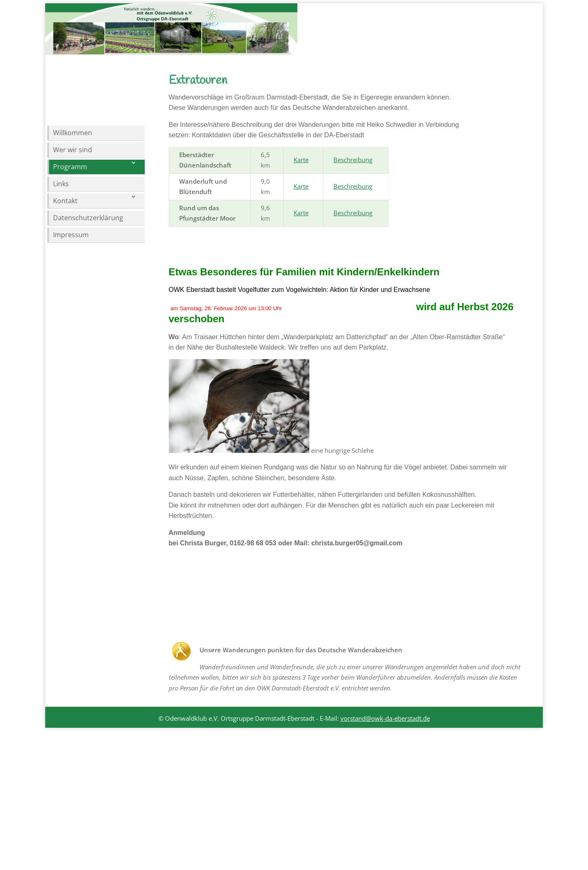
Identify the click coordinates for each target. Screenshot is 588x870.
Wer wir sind (73, 150)
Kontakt (65, 201)
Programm (70, 167)
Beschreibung (353, 210)
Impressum (71, 235)
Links (61, 184)
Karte (301, 210)
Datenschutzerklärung (88, 218)
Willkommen (73, 133)
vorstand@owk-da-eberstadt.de (385, 769)
